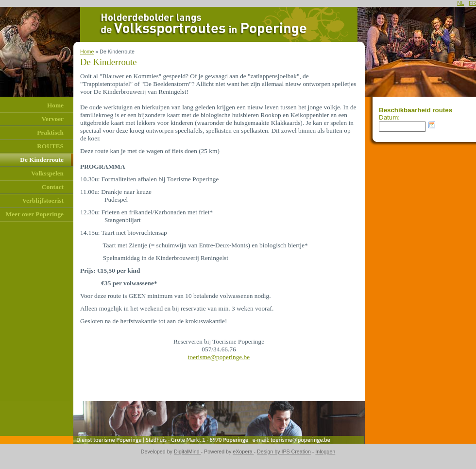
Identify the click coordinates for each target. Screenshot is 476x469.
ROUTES (50, 146)
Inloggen (325, 452)
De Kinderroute (42, 160)
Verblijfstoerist (43, 200)
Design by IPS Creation (284, 452)
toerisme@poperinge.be (219, 357)
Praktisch (50, 132)
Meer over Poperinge (35, 214)
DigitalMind (187, 452)
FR (472, 3)
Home (55, 105)
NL (460, 3)
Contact (53, 187)
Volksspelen (47, 173)
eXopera (243, 452)
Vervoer (53, 119)
